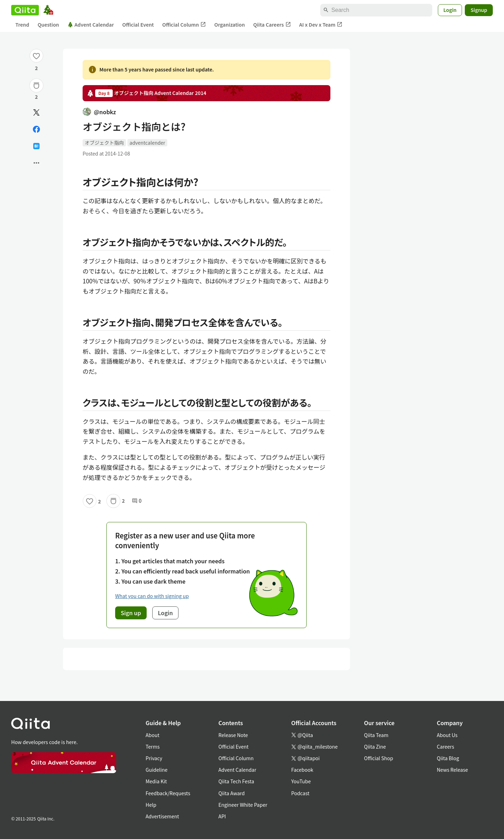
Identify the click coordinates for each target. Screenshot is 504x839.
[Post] (36, 112)
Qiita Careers (272, 25)
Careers (445, 747)
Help (151, 805)
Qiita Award (232, 793)
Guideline (157, 770)
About (152, 735)
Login (450, 10)
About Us (447, 735)
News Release (452, 770)
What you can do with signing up (152, 596)
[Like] (36, 56)
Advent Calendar (91, 25)
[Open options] (36, 163)
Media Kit (156, 781)
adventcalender (147, 143)
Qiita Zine (375, 747)
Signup (479, 10)
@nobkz (99, 112)
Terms (153, 747)
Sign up (131, 613)
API (222, 816)
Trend (22, 25)
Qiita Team (376, 735)
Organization (229, 25)
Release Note (233, 735)
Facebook (302, 770)
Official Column (184, 25)
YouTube (301, 781)
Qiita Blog (448, 758)
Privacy (154, 758)
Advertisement (162, 816)
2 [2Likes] (36, 68)
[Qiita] (25, 10)
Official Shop (379, 758)
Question (48, 25)
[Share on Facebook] (36, 129)
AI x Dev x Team (321, 25)
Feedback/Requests (168, 793)
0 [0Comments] (137, 501)
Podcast (300, 793)
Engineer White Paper (243, 805)
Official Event (138, 25)
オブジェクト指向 (104, 143)
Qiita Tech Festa (236, 781)
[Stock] (36, 85)
